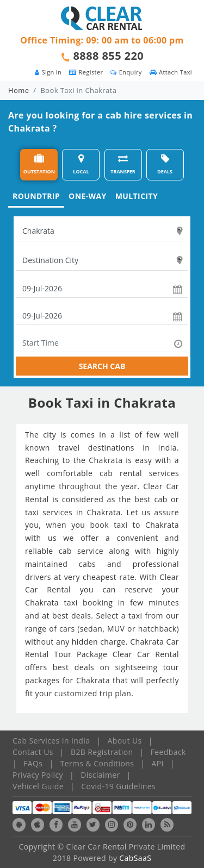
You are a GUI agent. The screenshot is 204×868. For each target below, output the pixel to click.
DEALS (165, 164)
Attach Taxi (171, 72)
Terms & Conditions (97, 763)
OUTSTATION (39, 164)
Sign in (48, 72)
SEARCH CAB (102, 366)
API (158, 763)
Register (86, 72)
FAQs (33, 763)
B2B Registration (102, 752)
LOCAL (81, 164)
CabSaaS (135, 858)
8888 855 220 (109, 56)
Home (18, 90)
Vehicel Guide (38, 786)
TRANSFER (123, 164)
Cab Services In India (51, 741)
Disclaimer (100, 775)
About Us (125, 741)
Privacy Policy (38, 775)
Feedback (168, 752)
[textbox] (102, 231)
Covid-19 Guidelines (118, 786)
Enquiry (126, 72)
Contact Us (33, 752)
